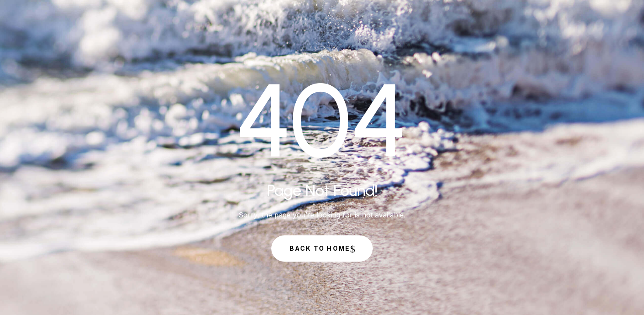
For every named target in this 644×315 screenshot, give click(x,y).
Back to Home (320, 248)
